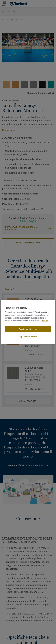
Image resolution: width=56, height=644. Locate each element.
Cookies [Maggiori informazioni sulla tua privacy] (44, 321)
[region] (28, 322)
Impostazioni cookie (28, 337)
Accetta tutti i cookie (28, 329)
